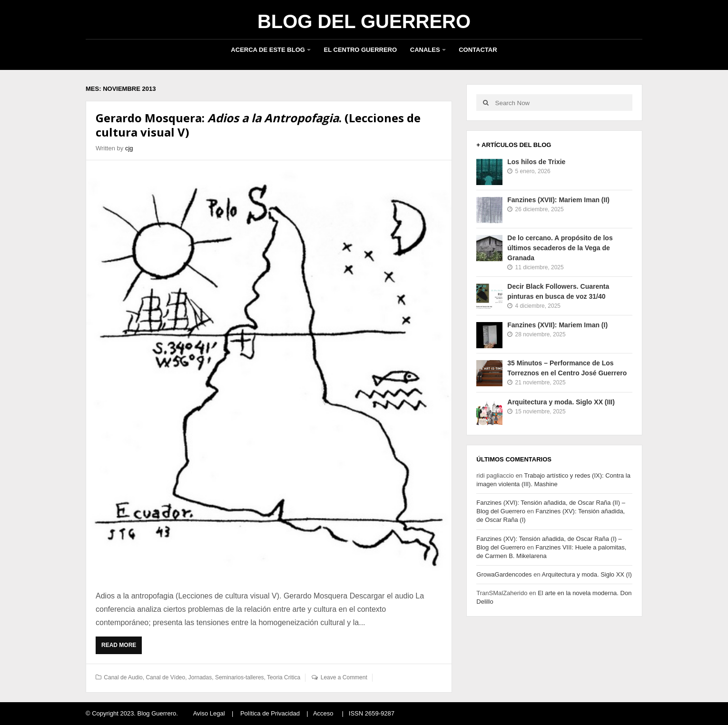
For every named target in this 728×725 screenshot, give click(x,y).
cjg (129, 148)
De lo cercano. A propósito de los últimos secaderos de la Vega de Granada (560, 248)
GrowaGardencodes (504, 574)
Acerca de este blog (268, 50)
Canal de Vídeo (165, 677)
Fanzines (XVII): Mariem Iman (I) (557, 325)
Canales (425, 50)
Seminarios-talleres (240, 677)
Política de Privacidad (270, 713)
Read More (121, 647)
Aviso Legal (209, 713)
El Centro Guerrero (361, 50)
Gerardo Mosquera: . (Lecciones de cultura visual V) (258, 125)
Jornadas (200, 677)
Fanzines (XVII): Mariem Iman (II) (558, 200)
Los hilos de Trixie (536, 162)
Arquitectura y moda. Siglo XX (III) (561, 402)
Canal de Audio (123, 677)
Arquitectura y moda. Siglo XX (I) (587, 574)
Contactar (478, 50)
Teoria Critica (284, 677)
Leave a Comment (344, 677)
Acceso (323, 713)
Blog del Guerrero (364, 21)
